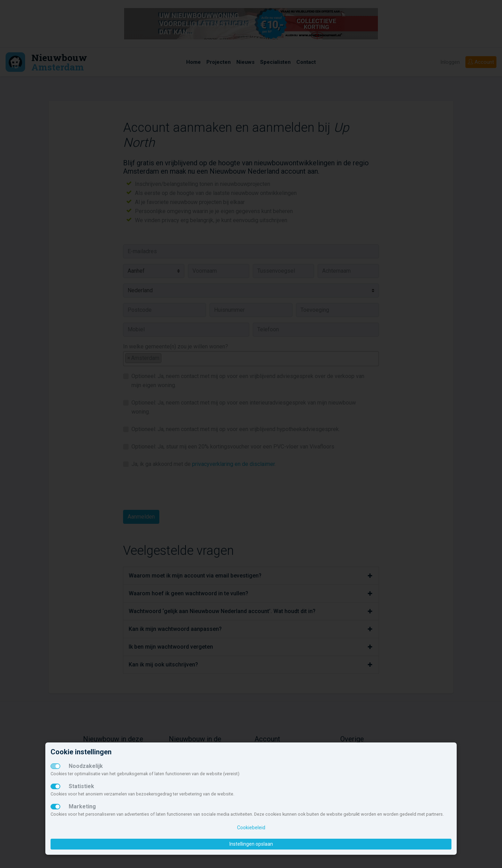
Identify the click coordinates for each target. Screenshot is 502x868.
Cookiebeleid (251, 828)
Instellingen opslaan (251, 844)
